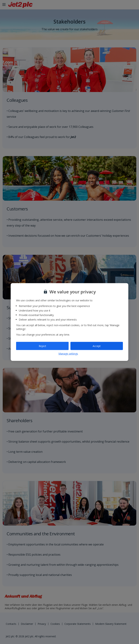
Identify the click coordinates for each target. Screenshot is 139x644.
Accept (97, 346)
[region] (69, 322)
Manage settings (68, 354)
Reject (42, 346)
